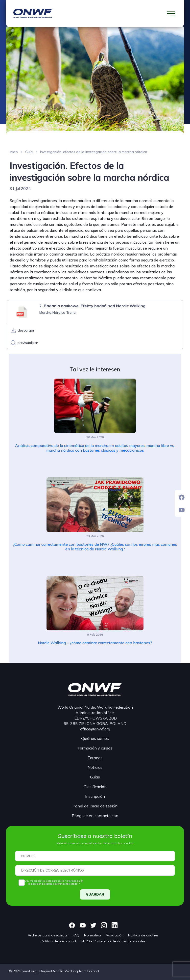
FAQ (76, 935)
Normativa (93, 935)
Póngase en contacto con (95, 816)
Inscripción (95, 796)
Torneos (95, 758)
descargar (26, 330)
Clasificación (95, 787)
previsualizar (28, 343)
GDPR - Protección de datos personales (113, 941)
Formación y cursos (95, 748)
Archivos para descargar (48, 935)
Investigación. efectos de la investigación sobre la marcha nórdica (94, 152)
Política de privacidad (58, 941)
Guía (29, 152)
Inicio (14, 152)
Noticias (95, 767)
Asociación (115, 935)
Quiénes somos (95, 738)
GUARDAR (95, 894)
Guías (95, 777)
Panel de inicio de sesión (95, 806)
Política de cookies (143, 935)
